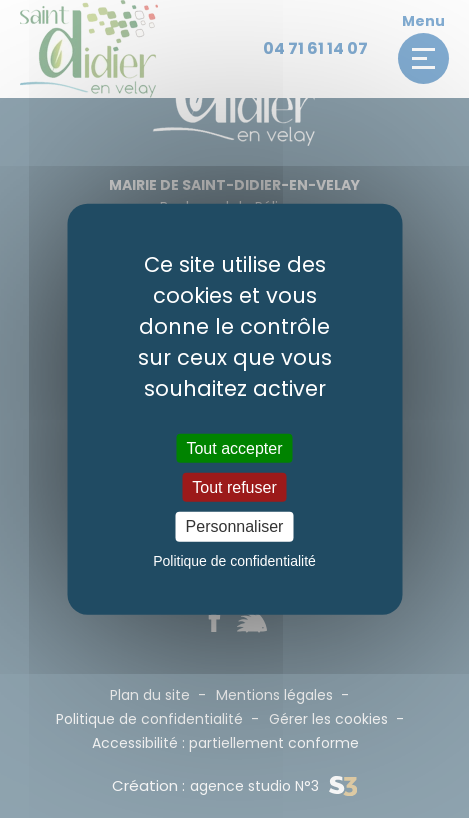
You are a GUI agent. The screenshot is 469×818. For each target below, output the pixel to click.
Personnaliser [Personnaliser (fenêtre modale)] (235, 526)
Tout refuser (234, 487)
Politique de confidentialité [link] (234, 560)
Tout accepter (234, 448)
